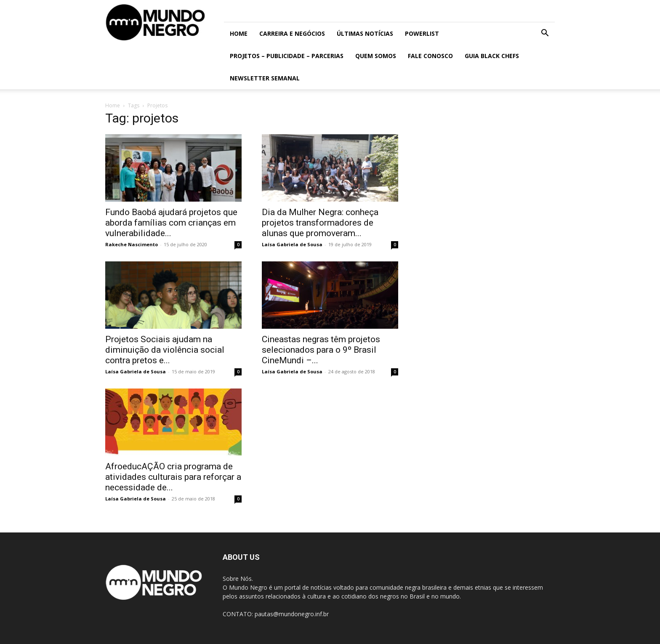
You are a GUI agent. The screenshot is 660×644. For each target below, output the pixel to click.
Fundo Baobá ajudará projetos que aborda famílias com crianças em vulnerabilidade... (171, 223)
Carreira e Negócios (292, 33)
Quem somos (376, 56)
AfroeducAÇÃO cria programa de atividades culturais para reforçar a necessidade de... (173, 477)
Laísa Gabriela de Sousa (292, 244)
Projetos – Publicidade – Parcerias (287, 56)
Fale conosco (430, 56)
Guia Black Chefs (492, 56)
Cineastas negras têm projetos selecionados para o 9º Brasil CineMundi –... (321, 350)
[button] (545, 34)
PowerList (422, 33)
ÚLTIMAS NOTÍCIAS (365, 33)
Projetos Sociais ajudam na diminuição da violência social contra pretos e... (165, 350)
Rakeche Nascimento (132, 244)
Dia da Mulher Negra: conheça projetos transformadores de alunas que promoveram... (320, 223)
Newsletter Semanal (265, 78)
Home (239, 33)
